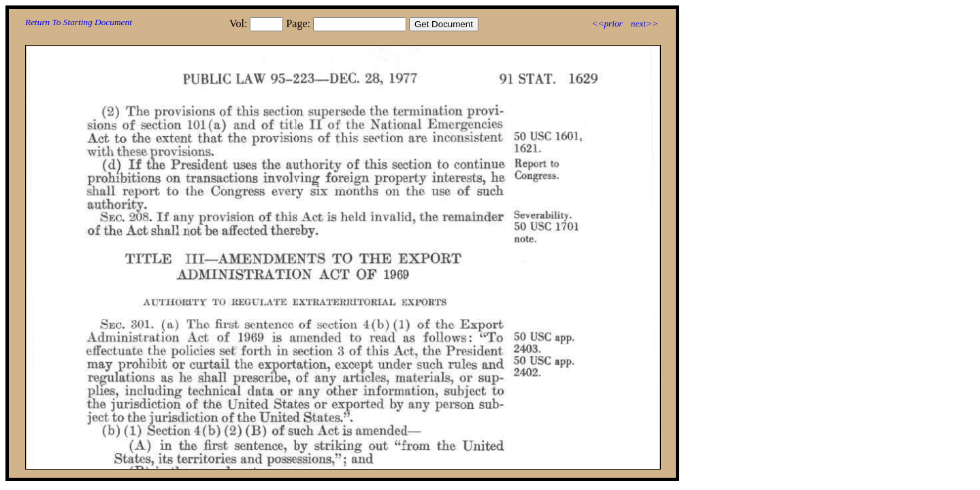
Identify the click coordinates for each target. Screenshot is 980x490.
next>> (644, 23)
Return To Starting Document (79, 22)
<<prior (607, 23)
